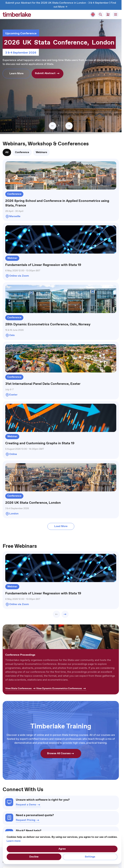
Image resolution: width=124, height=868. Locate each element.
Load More (61, 526)
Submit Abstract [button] (48, 73)
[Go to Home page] (17, 14)
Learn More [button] (16, 73)
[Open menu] (116, 14)
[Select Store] (93, 14)
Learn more (14, 841)
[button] (53, 126)
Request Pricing (28, 820)
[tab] (7, 152)
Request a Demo (28, 805)
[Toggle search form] (100, 14)
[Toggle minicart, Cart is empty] (108, 14)
